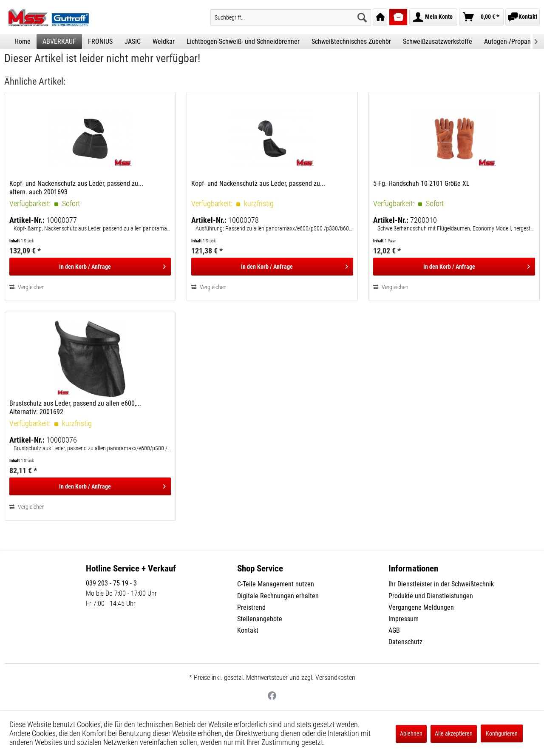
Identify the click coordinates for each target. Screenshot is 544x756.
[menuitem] (291, 17)
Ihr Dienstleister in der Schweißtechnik (441, 584)
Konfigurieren (502, 733)
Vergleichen (27, 287)
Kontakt (248, 630)
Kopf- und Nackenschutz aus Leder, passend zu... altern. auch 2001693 (76, 188)
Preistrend (251, 607)
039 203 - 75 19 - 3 (111, 583)
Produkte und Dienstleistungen (431, 596)
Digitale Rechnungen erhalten (278, 596)
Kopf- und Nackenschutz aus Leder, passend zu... (258, 183)
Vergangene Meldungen (421, 607)
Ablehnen (411, 733)
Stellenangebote (260, 619)
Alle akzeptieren (454, 733)
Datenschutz (405, 642)
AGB (394, 630)
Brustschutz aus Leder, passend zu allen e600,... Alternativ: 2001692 (75, 408)
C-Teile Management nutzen (276, 584)
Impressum (404, 619)
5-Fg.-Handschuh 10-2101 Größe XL (421, 183)
